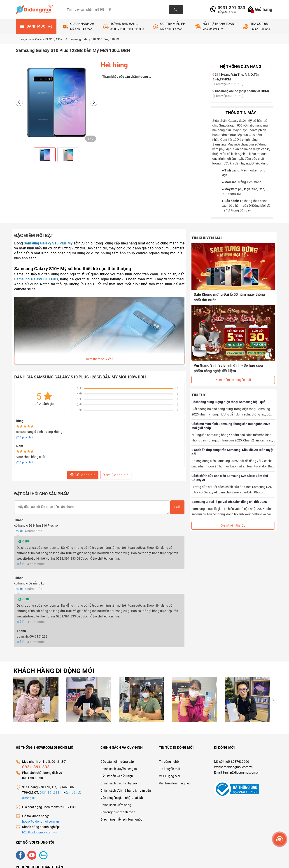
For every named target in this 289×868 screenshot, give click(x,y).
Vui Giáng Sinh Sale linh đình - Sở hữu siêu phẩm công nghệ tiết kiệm (228, 368)
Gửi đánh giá (83, 475)
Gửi (177, 507)
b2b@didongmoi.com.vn (39, 832)
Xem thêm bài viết (99, 359)
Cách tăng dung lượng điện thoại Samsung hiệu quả (228, 402)
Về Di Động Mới (169, 776)
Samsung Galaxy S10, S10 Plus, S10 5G (94, 39)
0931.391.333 (230, 8)
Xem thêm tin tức (233, 525)
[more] (280, 839)
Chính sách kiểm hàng (116, 805)
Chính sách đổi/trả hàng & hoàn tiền (126, 791)
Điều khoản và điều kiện (117, 776)
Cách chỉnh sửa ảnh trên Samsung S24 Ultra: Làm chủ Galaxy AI (230, 478)
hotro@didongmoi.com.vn (41, 821)
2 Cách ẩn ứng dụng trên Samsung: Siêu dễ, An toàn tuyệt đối (232, 452)
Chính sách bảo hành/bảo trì (120, 783)
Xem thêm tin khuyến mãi (233, 380)
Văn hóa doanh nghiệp (175, 783)
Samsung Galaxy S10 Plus (36, 279)
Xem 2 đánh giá (116, 475)
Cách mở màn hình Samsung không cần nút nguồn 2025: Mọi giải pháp (231, 426)
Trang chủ (26, 39)
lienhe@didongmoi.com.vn (242, 772)
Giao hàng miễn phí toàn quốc (121, 819)
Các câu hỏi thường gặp (117, 762)
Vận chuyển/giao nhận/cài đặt (122, 798)
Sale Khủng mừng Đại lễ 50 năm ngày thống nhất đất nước (229, 297)
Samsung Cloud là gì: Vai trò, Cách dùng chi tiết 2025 (229, 502)
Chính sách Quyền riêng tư (119, 769)
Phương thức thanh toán (118, 812)
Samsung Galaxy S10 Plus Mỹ (48, 243)
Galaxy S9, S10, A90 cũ (51, 39)
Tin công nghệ (169, 762)
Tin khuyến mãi (169, 769)
